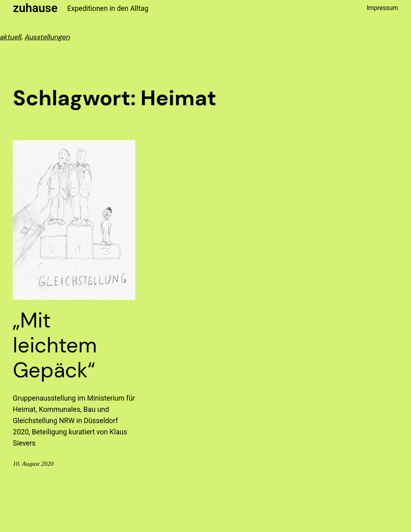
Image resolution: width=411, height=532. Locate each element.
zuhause (35, 8)
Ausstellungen (48, 37)
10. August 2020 (33, 463)
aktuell (11, 37)
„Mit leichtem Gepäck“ (55, 345)
